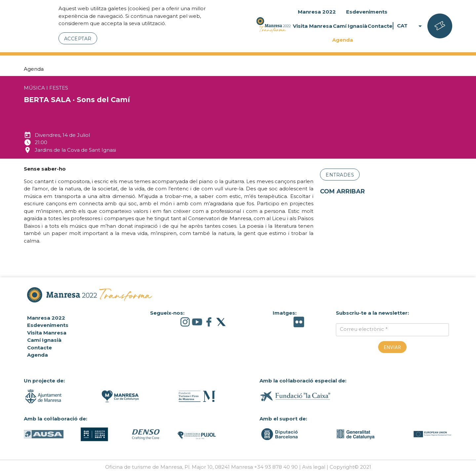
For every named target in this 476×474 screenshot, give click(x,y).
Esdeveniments (367, 12)
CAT (411, 26)
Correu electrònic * (364, 329)
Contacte (380, 26)
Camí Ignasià (350, 26)
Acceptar (78, 39)
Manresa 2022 (317, 12)
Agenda (343, 40)
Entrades (340, 175)
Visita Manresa (313, 26)
